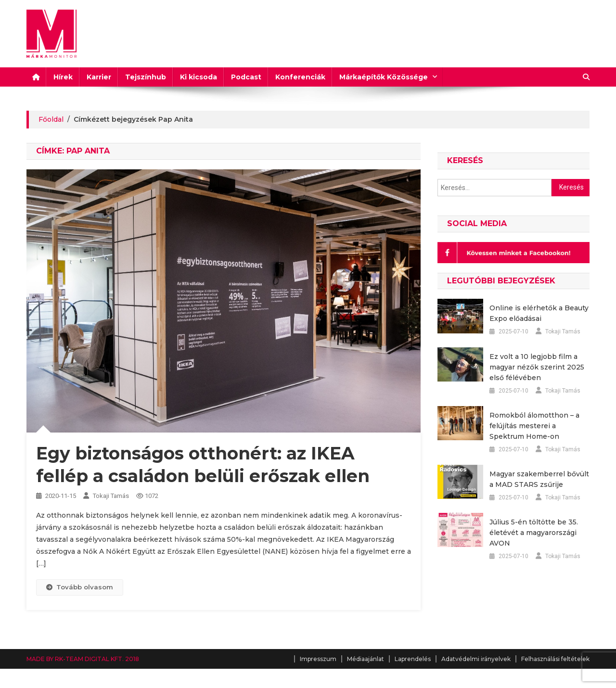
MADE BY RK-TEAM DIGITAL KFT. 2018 (83, 659)
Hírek (63, 77)
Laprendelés (413, 659)
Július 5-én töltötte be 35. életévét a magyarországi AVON (534, 533)
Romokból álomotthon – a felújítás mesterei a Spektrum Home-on (534, 426)
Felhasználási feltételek (555, 659)
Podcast (246, 77)
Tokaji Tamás (111, 496)
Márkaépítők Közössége (384, 77)
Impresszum (318, 659)
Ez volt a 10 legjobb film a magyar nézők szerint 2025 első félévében (537, 367)
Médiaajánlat (366, 659)
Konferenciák (300, 77)
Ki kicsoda (199, 77)
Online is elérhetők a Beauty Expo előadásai (539, 313)
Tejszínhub (146, 77)
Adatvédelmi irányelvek (476, 659)
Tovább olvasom (80, 587)
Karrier (99, 77)
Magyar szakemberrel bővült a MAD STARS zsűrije (539, 479)
